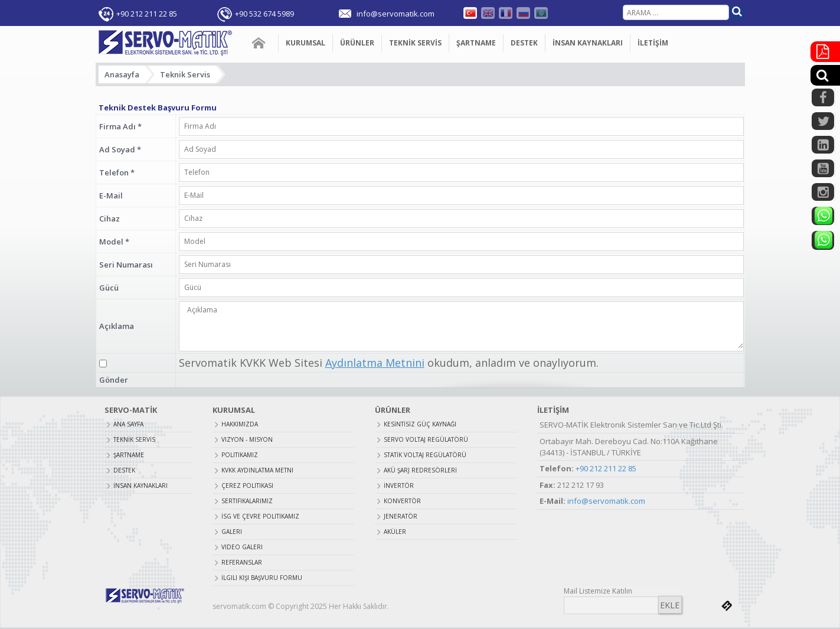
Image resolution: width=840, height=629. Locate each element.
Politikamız (240, 455)
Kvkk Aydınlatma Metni (257, 470)
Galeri (232, 532)
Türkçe (470, 13)
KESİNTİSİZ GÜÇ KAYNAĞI (420, 424)
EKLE (670, 605)
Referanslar (242, 562)
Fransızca (506, 13)
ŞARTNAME (476, 43)
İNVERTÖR (399, 485)
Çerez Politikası (247, 485)
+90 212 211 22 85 (147, 14)
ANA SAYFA (259, 43)
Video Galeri (242, 547)
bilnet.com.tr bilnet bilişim (727, 606)
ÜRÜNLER (357, 43)
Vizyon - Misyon (247, 439)
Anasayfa (122, 74)
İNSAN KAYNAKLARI (588, 43)
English (488, 13)
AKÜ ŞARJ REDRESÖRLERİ (420, 470)
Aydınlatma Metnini (375, 363)
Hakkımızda (240, 424)
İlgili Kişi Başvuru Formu (262, 578)
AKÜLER (395, 532)
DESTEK (524, 43)
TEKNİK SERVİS (415, 43)
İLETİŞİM (653, 43)
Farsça (541, 13)
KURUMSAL (305, 43)
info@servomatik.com (606, 501)
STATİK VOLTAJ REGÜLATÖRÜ (425, 455)
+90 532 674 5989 (264, 14)
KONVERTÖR (402, 501)
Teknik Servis (185, 74)
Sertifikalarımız (247, 501)
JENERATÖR (401, 516)
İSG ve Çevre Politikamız (260, 516)
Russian (523, 13)
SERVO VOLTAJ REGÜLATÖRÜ (426, 439)
